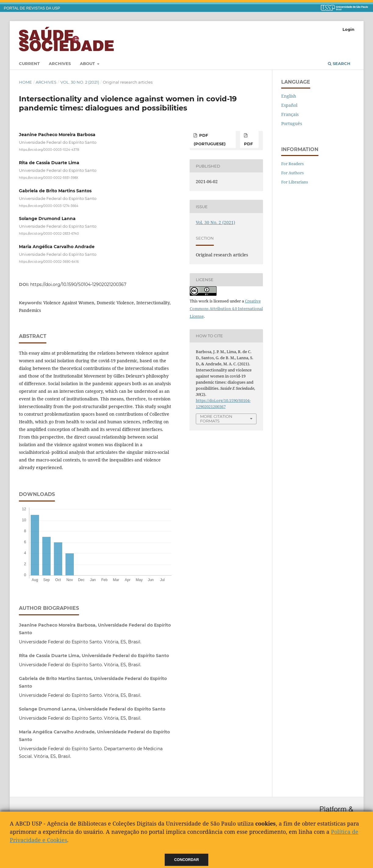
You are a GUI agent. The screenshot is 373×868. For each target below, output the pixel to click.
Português (292, 123)
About (88, 63)
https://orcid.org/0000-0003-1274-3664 (49, 206)
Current (29, 63)
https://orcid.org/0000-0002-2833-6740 (49, 234)
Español (289, 105)
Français (290, 114)
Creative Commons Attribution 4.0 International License (226, 309)
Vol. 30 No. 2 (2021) (80, 82)
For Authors (292, 173)
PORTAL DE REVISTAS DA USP (32, 8)
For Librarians (295, 182)
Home (25, 82)
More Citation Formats (216, 419)
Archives (60, 63)
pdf (248, 144)
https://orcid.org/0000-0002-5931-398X (49, 178)
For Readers (292, 164)
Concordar (186, 860)
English (289, 96)
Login (348, 29)
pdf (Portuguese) (210, 139)
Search (339, 63)
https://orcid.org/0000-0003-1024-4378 (49, 150)
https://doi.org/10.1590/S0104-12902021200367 (78, 284)
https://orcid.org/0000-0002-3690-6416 (49, 261)
